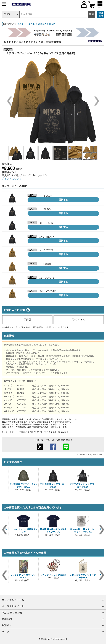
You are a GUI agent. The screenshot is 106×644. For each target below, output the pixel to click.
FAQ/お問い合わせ (12, 613)
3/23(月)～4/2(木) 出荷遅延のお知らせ (37, 24)
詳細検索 (101, 14)
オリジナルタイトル (13, 606)
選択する (63, 200)
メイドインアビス (14, 42)
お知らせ (7, 625)
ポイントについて (12, 178)
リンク (6, 631)
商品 (27, 320)
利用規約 (7, 619)
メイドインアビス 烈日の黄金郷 (43, 42)
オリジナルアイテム (13, 600)
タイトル (79, 320)
